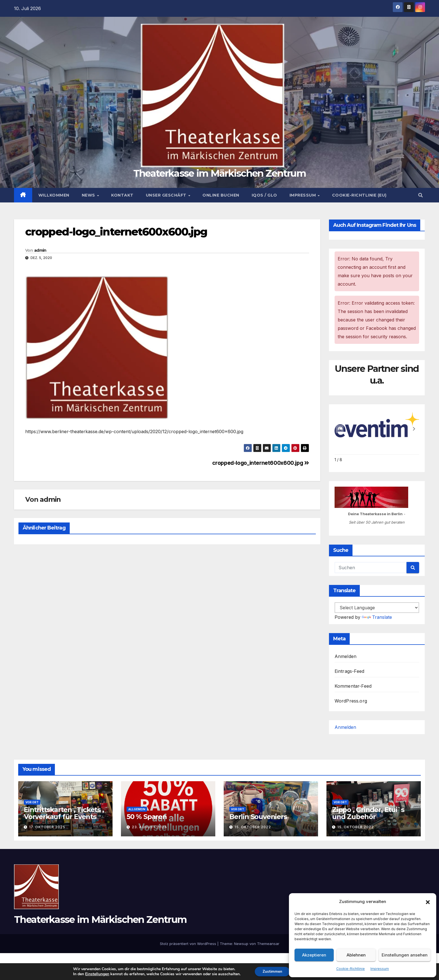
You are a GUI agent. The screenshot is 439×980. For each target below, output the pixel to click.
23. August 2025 (149, 827)
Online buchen (221, 195)
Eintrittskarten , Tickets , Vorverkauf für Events (64, 813)
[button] (428, 902)
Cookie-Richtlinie (351, 969)
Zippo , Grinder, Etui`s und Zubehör (368, 813)
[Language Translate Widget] (377, 608)
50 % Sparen (147, 817)
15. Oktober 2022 (253, 827)
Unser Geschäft (167, 195)
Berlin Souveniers (258, 817)
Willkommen (54, 195)
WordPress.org (351, 701)
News (89, 195)
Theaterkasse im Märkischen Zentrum (219, 173)
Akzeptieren (314, 955)
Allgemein (137, 809)
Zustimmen (270, 971)
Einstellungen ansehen (405, 955)
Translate (377, 617)
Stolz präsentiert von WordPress (189, 944)
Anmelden (346, 656)
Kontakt (122, 195)
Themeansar (268, 944)
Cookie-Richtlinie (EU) (359, 195)
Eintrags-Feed (350, 671)
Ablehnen (356, 955)
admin (40, 250)
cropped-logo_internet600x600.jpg (116, 232)
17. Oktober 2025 (47, 827)
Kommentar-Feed (353, 686)
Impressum (380, 969)
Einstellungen (94, 974)
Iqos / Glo (264, 195)
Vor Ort (32, 802)
